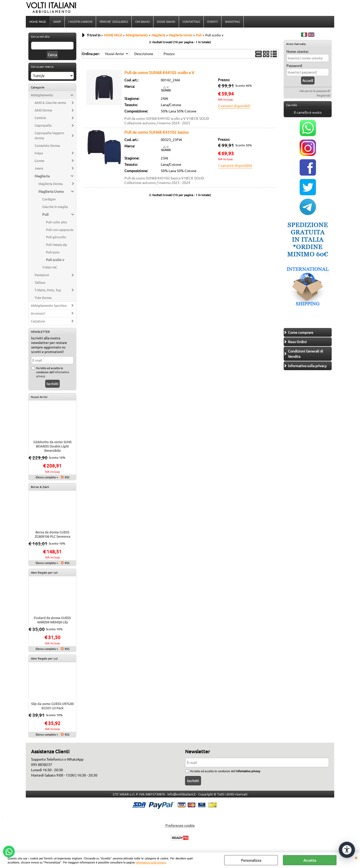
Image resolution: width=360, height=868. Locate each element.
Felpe (39, 153)
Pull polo (53, 252)
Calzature (38, 321)
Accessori (38, 313)
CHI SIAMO (142, 21)
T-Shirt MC (50, 267)
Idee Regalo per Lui (44, 658)
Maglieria (42, 176)
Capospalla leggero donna (49, 135)
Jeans (39, 168)
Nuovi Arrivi (39, 397)
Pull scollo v (55, 260)
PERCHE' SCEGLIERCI (114, 21)
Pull (45, 214)
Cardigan (49, 199)
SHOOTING (232, 21)
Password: (294, 65)
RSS (67, 477)
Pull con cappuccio (60, 230)
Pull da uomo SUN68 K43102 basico (156, 132)
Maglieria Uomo (51, 191)
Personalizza (251, 860)
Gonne (39, 161)
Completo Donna (47, 145)
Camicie (40, 118)
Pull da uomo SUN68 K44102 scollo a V (159, 72)
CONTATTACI (191, 21)
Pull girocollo (56, 237)
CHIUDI (356, 857)
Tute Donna (43, 298)
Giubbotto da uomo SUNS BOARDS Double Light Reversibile (52, 446)
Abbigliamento (42, 95)
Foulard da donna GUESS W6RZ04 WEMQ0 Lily (52, 620)
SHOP (57, 21)
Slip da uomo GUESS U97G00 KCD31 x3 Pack (52, 706)
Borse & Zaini (40, 487)
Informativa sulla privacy (151, 862)
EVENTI (212, 21)
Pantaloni (42, 275)
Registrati (324, 95)
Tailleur (40, 282)
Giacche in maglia (55, 207)
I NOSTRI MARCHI (80, 21)
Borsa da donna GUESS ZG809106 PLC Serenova (52, 534)
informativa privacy (248, 771)
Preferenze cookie (180, 825)
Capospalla (43, 125)
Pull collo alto (57, 222)
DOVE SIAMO (166, 21)
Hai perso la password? (315, 91)
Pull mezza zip (57, 244)
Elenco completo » (47, 477)
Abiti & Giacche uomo (50, 102)
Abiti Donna (43, 110)
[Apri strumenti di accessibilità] (347, 850)
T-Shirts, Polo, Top (48, 290)
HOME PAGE (38, 21)
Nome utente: (298, 51)
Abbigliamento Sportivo (49, 305)
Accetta (310, 860)
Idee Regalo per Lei (44, 572)
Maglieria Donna (51, 184)
